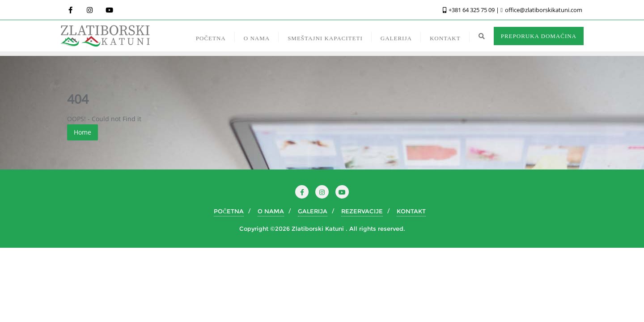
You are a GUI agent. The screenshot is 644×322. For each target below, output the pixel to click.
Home (83, 132)
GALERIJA (313, 211)
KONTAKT (411, 211)
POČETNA (229, 211)
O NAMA (271, 211)
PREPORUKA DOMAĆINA (539, 36)
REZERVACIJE (362, 211)
